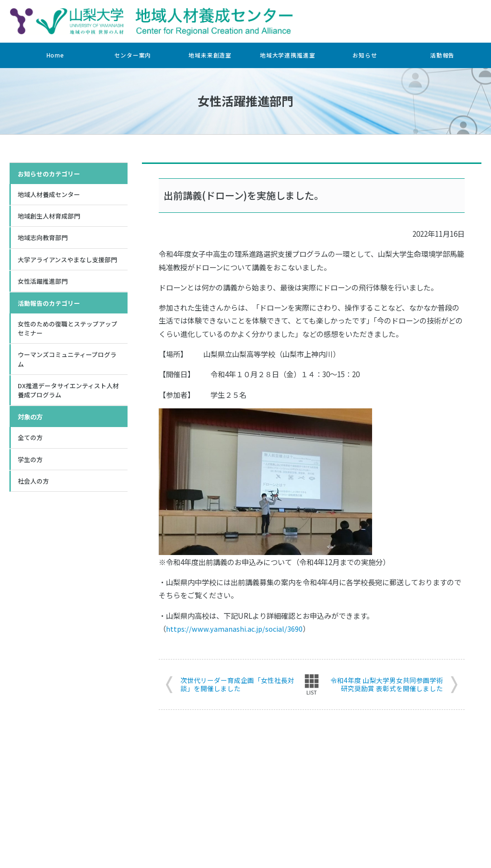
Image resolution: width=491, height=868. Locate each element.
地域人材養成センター (49, 195)
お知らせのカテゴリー (49, 174)
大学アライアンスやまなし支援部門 (67, 261)
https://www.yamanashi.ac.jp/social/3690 (235, 628)
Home (55, 55)
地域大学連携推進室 (288, 55)
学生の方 (30, 465)
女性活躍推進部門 (43, 283)
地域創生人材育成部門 (49, 217)
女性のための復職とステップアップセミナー (68, 331)
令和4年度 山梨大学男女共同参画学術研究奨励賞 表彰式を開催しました (387, 684)
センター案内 (133, 55)
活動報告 (442, 55)
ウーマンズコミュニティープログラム (67, 363)
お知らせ (365, 55)
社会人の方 (33, 487)
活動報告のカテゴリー (49, 305)
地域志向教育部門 (43, 239)
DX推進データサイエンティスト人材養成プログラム (68, 395)
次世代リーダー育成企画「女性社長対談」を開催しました (237, 684)
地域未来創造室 (210, 55)
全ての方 (30, 443)
